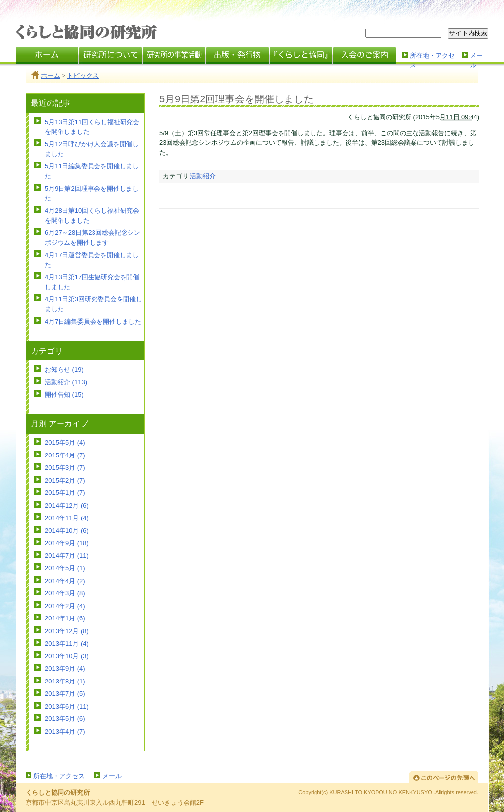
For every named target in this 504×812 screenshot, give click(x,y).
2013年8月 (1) (65, 681)
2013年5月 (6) (65, 719)
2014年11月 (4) (67, 518)
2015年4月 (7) (65, 455)
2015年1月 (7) (65, 493)
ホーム (50, 76)
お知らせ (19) (64, 370)
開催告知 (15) (64, 395)
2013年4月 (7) (65, 731)
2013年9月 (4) (65, 668)
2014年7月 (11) (67, 556)
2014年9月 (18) (67, 543)
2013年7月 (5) (65, 694)
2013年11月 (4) (67, 643)
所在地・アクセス (432, 60)
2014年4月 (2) (65, 581)
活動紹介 (203, 176)
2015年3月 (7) (65, 468)
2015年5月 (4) (65, 442)
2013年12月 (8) (67, 631)
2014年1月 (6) (65, 618)
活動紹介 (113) (66, 382)
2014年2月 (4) (65, 606)
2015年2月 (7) (65, 480)
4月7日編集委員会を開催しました (93, 321)
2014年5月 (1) (65, 568)
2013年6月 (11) (67, 706)
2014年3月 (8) (65, 593)
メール (476, 60)
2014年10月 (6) (67, 531)
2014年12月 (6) (67, 505)
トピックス (83, 76)
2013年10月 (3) (67, 656)
